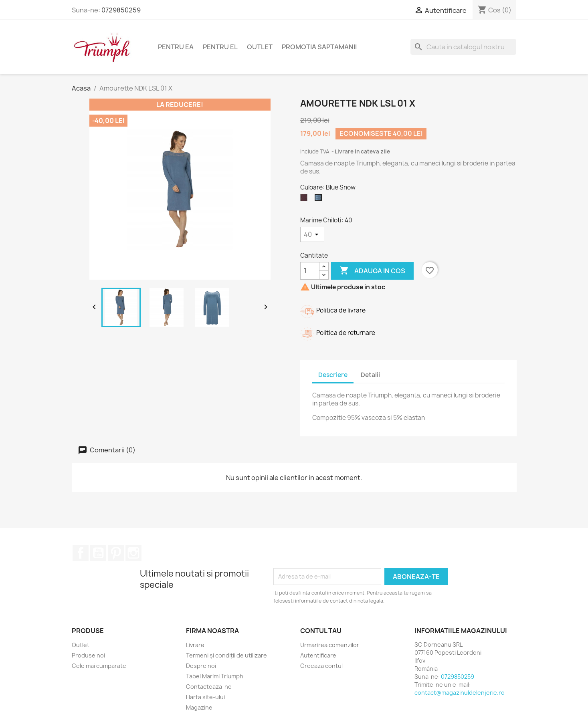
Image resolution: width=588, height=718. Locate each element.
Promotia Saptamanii (319, 47)
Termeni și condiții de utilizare (226, 655)
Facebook (81, 553)
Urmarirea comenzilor (330, 645)
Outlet (260, 47)
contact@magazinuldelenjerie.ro (460, 693)
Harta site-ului (205, 697)
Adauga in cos (372, 271)
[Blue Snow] (320, 200)
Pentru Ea (176, 47)
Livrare (195, 645)
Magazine (199, 707)
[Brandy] (305, 200)
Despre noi (201, 666)
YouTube (98, 553)
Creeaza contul (321, 666)
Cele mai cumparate (99, 666)
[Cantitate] (310, 271)
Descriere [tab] (333, 375)
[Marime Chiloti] (312, 234)
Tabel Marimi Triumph (215, 676)
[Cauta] (463, 47)
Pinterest (116, 553)
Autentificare (318, 655)
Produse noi (88, 655)
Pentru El (220, 47)
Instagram (133, 553)
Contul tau (321, 631)
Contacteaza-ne (209, 687)
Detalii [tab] (370, 375)
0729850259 (121, 10)
